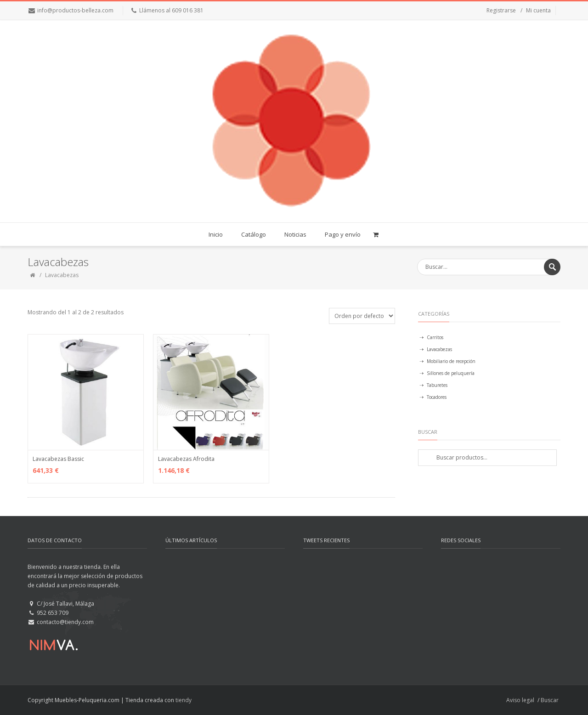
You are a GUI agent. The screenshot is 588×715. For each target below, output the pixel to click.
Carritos (435, 337)
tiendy (184, 700)
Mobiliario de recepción (451, 361)
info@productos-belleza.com (75, 10)
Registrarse (501, 10)
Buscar (550, 700)
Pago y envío (343, 234)
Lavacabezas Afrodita (186, 459)
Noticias (295, 234)
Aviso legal (520, 700)
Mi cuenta (538, 10)
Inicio (216, 234)
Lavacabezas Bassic (58, 459)
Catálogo (254, 234)
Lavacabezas (439, 349)
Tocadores (437, 397)
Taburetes (437, 385)
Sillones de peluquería (451, 373)
